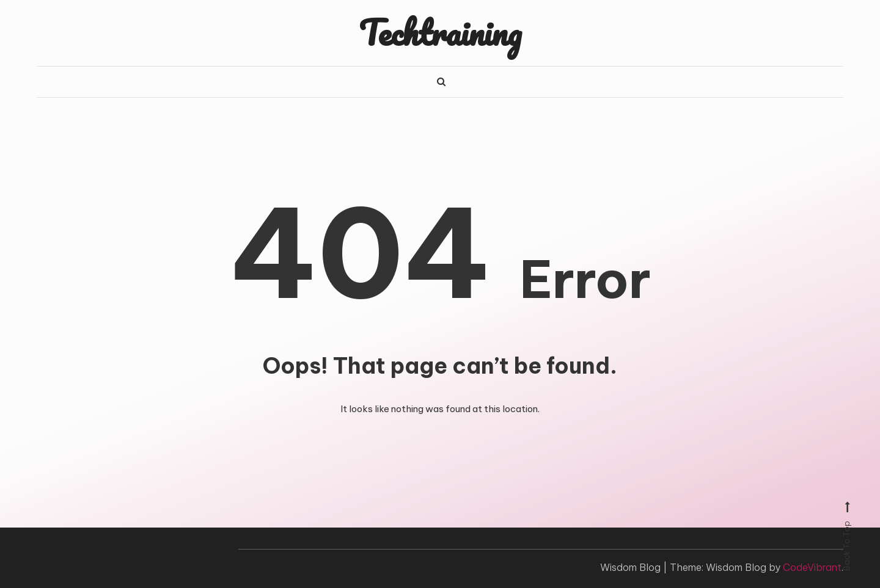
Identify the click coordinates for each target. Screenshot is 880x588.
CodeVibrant (812, 567)
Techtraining (440, 32)
